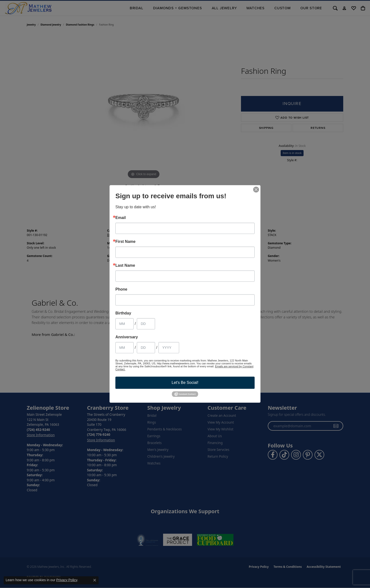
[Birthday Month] (125, 324)
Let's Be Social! (185, 383)
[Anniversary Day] (146, 348)
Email (121, 218)
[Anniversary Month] (125, 348)
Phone (121, 289)
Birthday (123, 313)
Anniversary (127, 337)
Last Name (125, 266)
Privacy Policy (67, 580)
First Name (125, 242)
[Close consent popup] (95, 580)
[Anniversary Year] (169, 348)
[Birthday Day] (146, 324)
